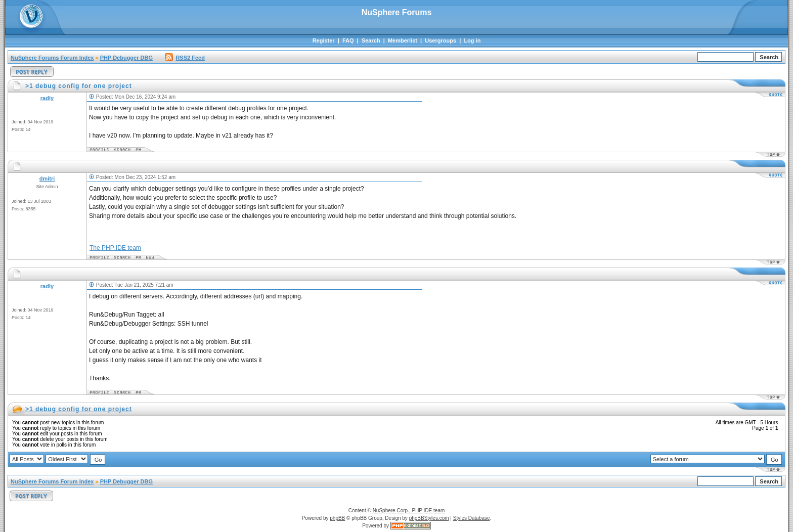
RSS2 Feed (185, 58)
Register (324, 40)
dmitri (47, 179)
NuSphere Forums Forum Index (52, 58)
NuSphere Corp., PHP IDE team (409, 511)
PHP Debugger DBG (126, 58)
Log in (472, 40)
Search (371, 40)
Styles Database (472, 518)
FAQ (348, 40)
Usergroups (440, 40)
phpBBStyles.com (429, 518)
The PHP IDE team (115, 248)
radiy (47, 98)
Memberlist (403, 40)
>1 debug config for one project (79, 409)
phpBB (337, 518)
